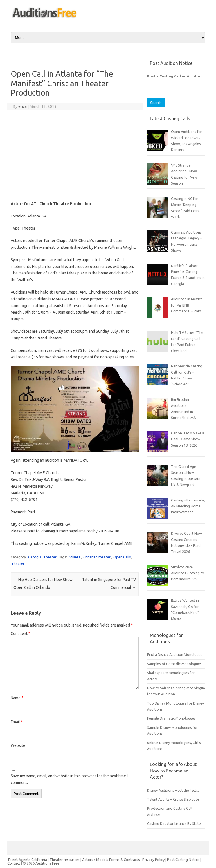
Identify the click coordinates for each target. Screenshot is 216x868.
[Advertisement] (75, 156)
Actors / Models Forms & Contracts (111, 860)
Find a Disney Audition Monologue (175, 654)
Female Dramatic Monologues (171, 718)
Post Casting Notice (183, 860)
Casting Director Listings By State (174, 823)
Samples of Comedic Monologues (174, 664)
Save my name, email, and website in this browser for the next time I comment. (69, 779)
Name (17, 698)
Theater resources (65, 860)
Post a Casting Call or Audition (175, 76)
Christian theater (97, 557)
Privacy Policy (154, 860)
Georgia (35, 557)
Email (17, 722)
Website (18, 745)
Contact (14, 863)
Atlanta (74, 557)
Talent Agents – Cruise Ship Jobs (173, 799)
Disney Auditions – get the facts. (173, 790)
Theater (50, 557)
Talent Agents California (27, 860)
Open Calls (122, 557)
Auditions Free (47, 863)
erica (22, 106)
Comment (21, 634)
